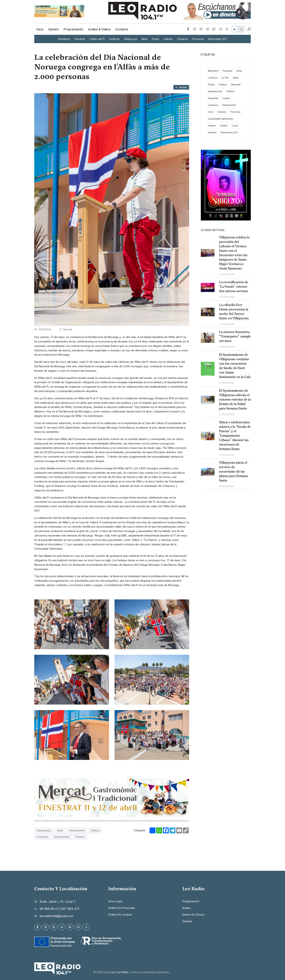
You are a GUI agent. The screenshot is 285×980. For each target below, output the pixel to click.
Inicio (40, 29)
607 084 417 (70, 909)
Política (230, 91)
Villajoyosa (130, 39)
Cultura (95, 830)
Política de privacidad (122, 908)
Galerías (187, 921)
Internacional (77, 830)
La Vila (225, 78)
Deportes (213, 98)
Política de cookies (120, 915)
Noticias (66, 329)
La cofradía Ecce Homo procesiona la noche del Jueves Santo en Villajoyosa (234, 312)
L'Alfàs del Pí (97, 39)
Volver (181, 87)
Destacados (44, 830)
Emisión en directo (193, 915)
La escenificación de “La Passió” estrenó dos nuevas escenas (234, 287)
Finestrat (80, 39)
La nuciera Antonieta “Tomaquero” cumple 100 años (235, 336)
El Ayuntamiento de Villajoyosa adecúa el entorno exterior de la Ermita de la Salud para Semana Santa (235, 399)
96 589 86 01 (49, 909)
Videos (212, 126)
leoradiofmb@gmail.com (56, 916)
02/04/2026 (227, 347)
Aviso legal (115, 901)
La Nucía (114, 39)
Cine (211, 112)
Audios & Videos (99, 29)
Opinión (53, 29)
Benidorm (64, 39)
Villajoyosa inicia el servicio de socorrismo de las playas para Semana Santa (233, 471)
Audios (224, 126)
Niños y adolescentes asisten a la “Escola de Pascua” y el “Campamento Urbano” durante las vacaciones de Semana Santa (235, 436)
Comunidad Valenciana (220, 119)
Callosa (168, 39)
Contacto (122, 29)
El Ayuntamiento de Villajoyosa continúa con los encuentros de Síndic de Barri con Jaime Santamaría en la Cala (235, 366)
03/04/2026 (227, 274)
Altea (144, 39)
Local (235, 126)
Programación (73, 29)
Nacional (236, 85)
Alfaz (60, 830)
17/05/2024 (43, 329)
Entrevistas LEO (217, 39)
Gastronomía (61, 837)
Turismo (80, 837)
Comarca (182, 39)
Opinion (212, 132)
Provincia (198, 39)
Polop (156, 39)
